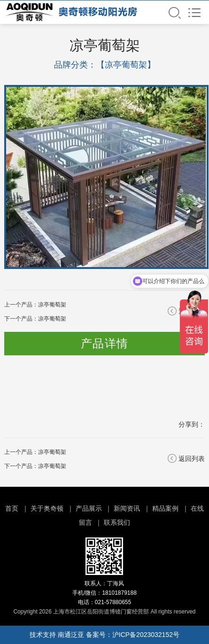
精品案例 (165, 508)
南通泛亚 (71, 635)
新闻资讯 (127, 508)
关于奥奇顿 (47, 508)
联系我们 (117, 522)
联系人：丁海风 (104, 583)
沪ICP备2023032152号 (146, 635)
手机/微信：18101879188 (104, 593)
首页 (12, 508)
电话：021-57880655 (104, 602)
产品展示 (89, 508)
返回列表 (192, 459)
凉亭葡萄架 (52, 305)
